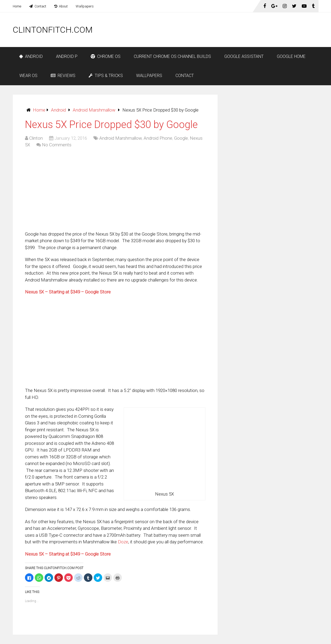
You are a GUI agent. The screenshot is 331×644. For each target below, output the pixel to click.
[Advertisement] (222, 30)
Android (31, 56)
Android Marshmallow (94, 110)
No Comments (57, 145)
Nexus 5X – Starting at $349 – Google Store (68, 292)
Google (181, 138)
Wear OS (28, 76)
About (61, 6)
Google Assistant (244, 56)
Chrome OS (106, 56)
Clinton (36, 138)
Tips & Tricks (106, 76)
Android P (67, 56)
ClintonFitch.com (53, 30)
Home (17, 6)
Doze (123, 542)
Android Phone (158, 138)
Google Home (291, 56)
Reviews (63, 76)
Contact (38, 6)
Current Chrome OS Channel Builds (172, 56)
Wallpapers (85, 6)
